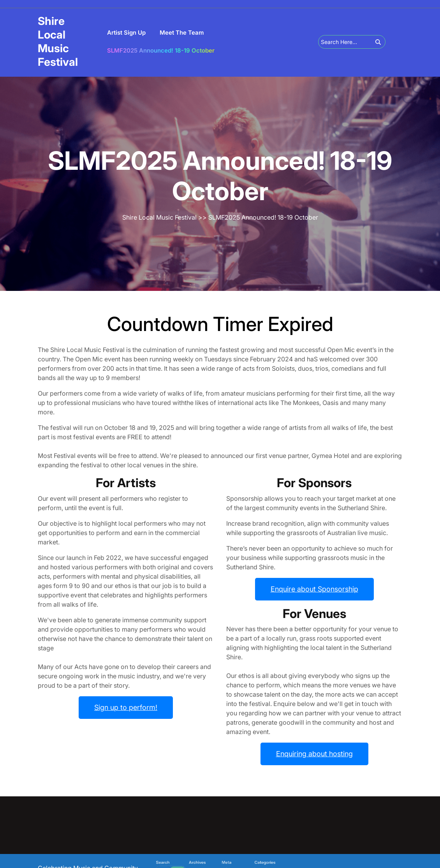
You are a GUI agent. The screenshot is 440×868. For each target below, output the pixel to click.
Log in (222, 866)
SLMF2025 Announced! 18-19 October (161, 50)
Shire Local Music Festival (58, 41)
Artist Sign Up (126, 33)
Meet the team (182, 33)
